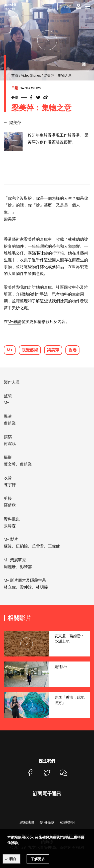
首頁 (15, 75)
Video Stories (31, 75)
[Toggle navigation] (88, 6)
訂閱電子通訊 (47, 794)
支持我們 (65, 6)
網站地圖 (27, 822)
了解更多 (38, 859)
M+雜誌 (15, 321)
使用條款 (47, 822)
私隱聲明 (67, 822)
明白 (13, 859)
